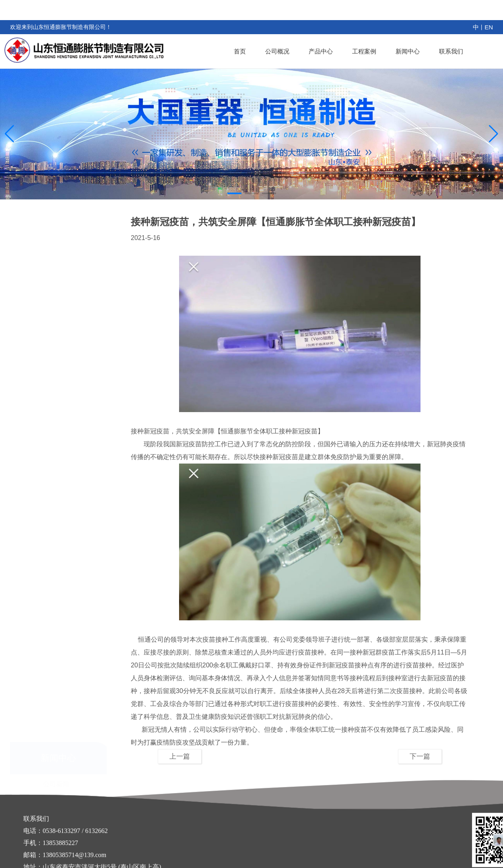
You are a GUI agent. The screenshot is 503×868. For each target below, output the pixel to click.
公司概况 (277, 51)
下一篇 (420, 756)
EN (489, 27)
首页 (240, 51)
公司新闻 (58, 264)
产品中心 (321, 51)
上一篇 (180, 756)
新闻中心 (408, 51)
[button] (234, 193)
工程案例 (364, 51)
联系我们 (451, 51)
